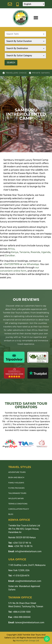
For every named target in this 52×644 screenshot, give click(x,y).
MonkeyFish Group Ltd (28, 641)
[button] (36, 18)
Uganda (46, 252)
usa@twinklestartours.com (25, 581)
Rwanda (35, 252)
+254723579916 (11, 264)
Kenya (15, 252)
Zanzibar (10, 256)
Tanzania (24, 252)
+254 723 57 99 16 (20, 543)
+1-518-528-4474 (19, 576)
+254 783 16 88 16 (20, 546)
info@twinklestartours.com (25, 551)
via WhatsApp (31, 264)
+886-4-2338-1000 (19, 612)
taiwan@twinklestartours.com (26, 622)
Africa (11, 249)
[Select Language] (34, 4)
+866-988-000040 (19, 617)
